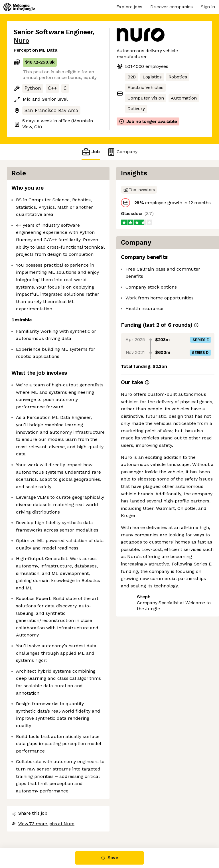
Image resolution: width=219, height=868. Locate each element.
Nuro (21, 41)
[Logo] (19, 7)
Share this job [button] (29, 813)
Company (122, 152)
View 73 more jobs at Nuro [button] (43, 824)
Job (91, 152)
